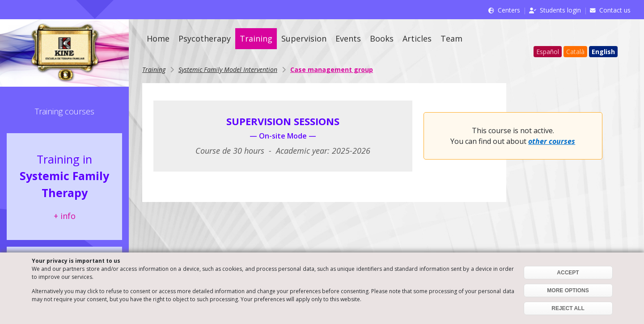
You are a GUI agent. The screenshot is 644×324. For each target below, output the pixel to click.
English (603, 52)
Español (548, 52)
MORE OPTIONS (568, 290)
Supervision (304, 38)
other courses (552, 141)
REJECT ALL (568, 308)
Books (382, 38)
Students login (560, 10)
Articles (417, 38)
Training (256, 38)
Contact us (615, 10)
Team (451, 38)
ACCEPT (568, 273)
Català (575, 52)
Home (158, 38)
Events (348, 38)
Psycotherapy (205, 38)
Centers (509, 10)
